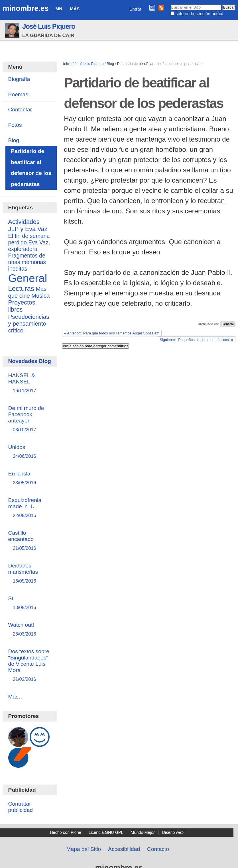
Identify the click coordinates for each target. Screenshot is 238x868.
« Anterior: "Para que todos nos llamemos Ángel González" (112, 333)
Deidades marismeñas (30, 574)
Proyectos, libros (23, 306)
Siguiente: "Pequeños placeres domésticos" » (196, 340)
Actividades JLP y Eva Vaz (28, 225)
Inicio (67, 64)
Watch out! (30, 630)
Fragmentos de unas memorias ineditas (27, 262)
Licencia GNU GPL (106, 832)
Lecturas (21, 288)
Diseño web (173, 832)
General (228, 324)
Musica (40, 296)
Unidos (30, 452)
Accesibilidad (124, 849)
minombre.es (26, 8)
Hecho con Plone (66, 832)
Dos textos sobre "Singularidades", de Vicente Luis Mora (30, 666)
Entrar (135, 9)
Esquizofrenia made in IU (30, 508)
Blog (110, 64)
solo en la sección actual (199, 14)
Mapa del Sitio (84, 849)
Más (75, 9)
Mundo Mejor (143, 832)
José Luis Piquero (49, 26)
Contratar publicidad (21, 807)
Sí (30, 603)
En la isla (30, 478)
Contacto (158, 849)
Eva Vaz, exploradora (29, 246)
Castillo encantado (30, 541)
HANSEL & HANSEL (30, 383)
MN (59, 9)
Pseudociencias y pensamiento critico (29, 323)
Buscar (170, 4)
